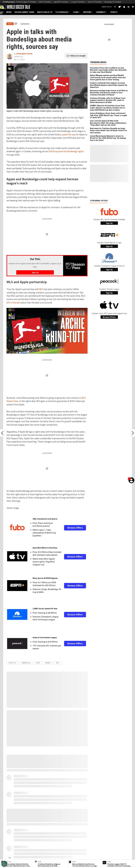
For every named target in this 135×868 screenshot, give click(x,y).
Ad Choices (101, 839)
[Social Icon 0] (56, 829)
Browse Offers (75, 528)
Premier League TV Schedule (26, 2)
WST (58, 663)
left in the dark (13, 303)
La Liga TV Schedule (78, 2)
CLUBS (77, 12)
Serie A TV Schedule (95, 2)
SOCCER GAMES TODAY (24, 12)
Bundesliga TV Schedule (113, 2)
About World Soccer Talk (28, 839)
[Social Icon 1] (62, 829)
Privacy (58, 839)
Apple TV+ (12, 663)
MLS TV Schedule (45, 2)
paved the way (69, 134)
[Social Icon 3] (74, 829)
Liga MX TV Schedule (61, 2)
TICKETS (114, 12)
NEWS (9, 12)
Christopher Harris (24, 54)
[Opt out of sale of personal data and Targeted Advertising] (4, 864)
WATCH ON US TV (45, 12)
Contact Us (112, 839)
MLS (41, 289)
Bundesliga (26, 663)
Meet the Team (47, 839)
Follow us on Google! (78, 56)
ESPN (38, 663)
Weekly (48, 663)
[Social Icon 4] (80, 829)
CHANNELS (102, 12)
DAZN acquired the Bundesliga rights (66, 151)
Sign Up (109, 223)
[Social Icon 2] (68, 829)
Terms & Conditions (72, 839)
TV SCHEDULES (63, 12)
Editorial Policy (88, 839)
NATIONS (88, 12)
